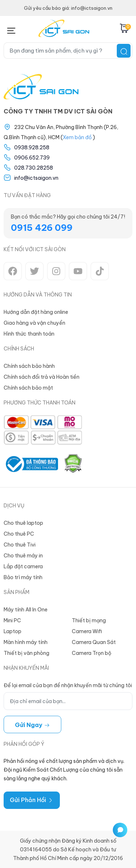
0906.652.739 (32, 158)
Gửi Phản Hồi (32, 800)
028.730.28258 (34, 168)
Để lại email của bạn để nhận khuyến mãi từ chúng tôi (68, 685)
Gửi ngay (32, 725)
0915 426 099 (42, 228)
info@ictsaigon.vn (36, 178)
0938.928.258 (32, 148)
